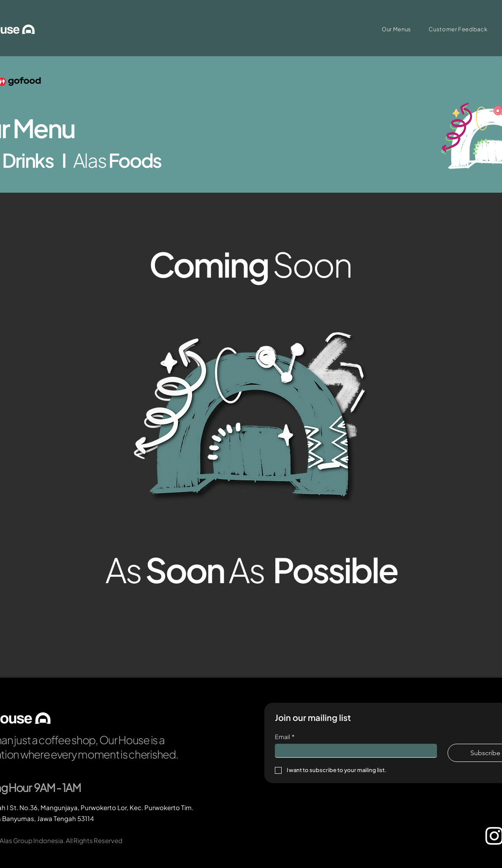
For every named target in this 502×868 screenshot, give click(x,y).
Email (285, 737)
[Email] (353, 751)
